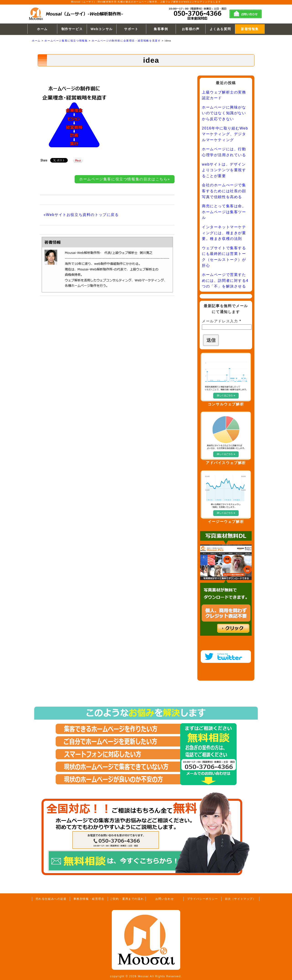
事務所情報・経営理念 (89, 899)
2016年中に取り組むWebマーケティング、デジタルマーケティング (225, 134)
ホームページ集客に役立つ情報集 (66, 41)
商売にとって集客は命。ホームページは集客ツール (224, 212)
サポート (131, 29)
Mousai (143, 976)
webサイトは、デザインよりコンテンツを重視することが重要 (224, 170)
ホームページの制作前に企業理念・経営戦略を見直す (126, 41)
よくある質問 (220, 29)
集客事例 (161, 29)
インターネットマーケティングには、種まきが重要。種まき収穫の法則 (224, 233)
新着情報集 (250, 29)
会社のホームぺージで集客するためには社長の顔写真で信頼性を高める (224, 191)
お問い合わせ (165, 899)
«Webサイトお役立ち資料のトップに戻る (81, 215)
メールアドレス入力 (222, 321)
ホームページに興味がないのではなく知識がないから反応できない (224, 113)
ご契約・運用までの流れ (127, 899)
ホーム (42, 29)
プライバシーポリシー (203, 899)
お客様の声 (191, 29)
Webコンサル (102, 29)
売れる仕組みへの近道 (51, 899)
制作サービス (72, 29)
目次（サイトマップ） (240, 899)
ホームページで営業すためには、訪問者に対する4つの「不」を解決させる (225, 280)
